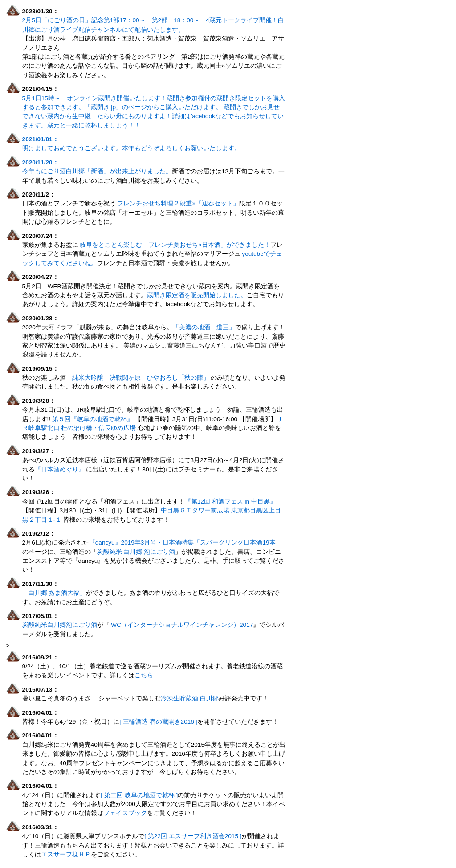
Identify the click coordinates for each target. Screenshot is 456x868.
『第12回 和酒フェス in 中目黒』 (230, 502)
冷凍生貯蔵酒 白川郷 (190, 698)
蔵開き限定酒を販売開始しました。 (197, 295)
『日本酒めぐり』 (60, 469)
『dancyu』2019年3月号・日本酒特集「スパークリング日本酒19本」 (185, 542)
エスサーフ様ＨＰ (66, 854)
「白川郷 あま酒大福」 (54, 593)
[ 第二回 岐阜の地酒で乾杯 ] (139, 795)
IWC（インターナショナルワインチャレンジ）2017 (181, 625)
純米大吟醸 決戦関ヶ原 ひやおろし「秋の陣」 (141, 378)
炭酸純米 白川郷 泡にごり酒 (136, 552)
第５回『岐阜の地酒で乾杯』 (92, 419)
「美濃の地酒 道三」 (204, 327)
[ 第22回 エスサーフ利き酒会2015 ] (193, 836)
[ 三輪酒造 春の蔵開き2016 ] (158, 722)
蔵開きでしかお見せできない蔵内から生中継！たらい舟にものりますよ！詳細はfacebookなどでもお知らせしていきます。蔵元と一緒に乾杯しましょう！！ (153, 116)
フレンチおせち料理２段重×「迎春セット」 (178, 203)
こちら (144, 675)
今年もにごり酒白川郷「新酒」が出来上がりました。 (97, 171)
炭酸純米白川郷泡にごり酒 (60, 625)
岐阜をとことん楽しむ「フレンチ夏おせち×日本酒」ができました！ (175, 245)
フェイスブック (125, 813)
